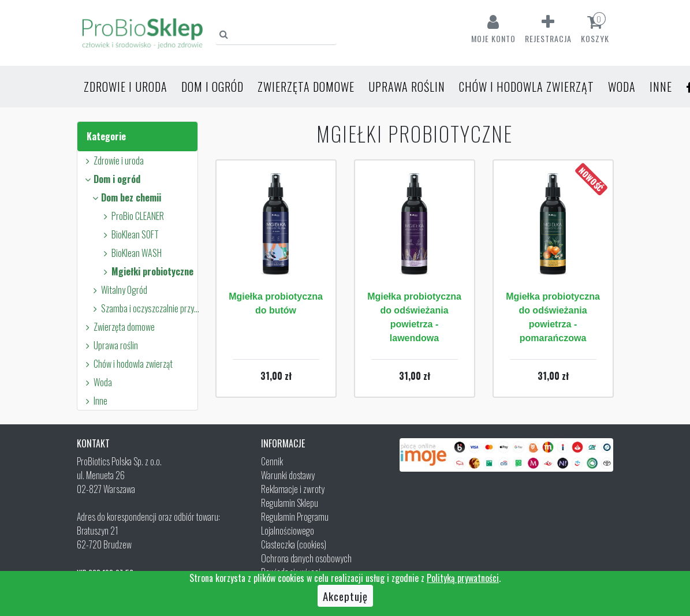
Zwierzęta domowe (306, 87)
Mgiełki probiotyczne (147, 271)
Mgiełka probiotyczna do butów (276, 303)
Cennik (272, 461)
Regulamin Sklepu (290, 503)
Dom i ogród (212, 87)
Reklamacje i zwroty (293, 489)
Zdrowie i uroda (126, 87)
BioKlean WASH (131, 253)
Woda (622, 87)
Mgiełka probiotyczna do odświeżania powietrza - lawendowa (414, 317)
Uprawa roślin (407, 87)
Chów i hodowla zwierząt (527, 87)
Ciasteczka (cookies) (294, 544)
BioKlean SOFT (130, 234)
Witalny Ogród (119, 290)
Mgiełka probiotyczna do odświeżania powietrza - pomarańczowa (553, 317)
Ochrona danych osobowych (306, 558)
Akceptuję (345, 596)
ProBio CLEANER (132, 216)
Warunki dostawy (288, 475)
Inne (661, 87)
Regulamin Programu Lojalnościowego (295, 524)
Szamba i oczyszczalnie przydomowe (146, 308)
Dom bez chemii (126, 197)
